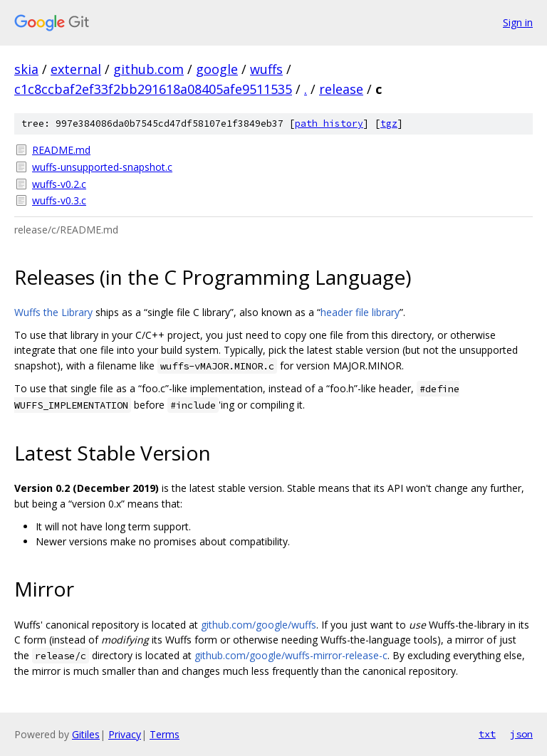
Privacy (125, 734)
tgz (389, 124)
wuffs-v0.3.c (59, 200)
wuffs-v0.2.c (59, 184)
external (76, 69)
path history (329, 124)
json (521, 734)
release (341, 89)
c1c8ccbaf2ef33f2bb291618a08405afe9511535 (153, 89)
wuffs (266, 69)
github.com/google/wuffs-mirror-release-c (291, 655)
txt (487, 734)
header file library (360, 312)
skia (26, 69)
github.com (149, 69)
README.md (61, 150)
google (217, 69)
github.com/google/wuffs (259, 625)
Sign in (518, 22)
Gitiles (86, 734)
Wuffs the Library (53, 312)
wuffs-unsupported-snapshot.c (102, 167)
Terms (165, 734)
